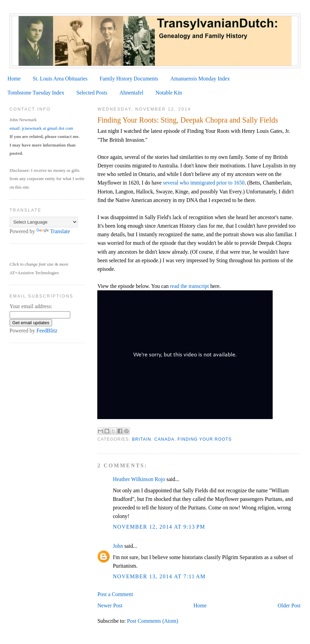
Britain (141, 439)
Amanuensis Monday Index (200, 79)
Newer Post (110, 605)
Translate (53, 231)
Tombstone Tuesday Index (36, 93)
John (118, 546)
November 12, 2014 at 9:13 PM (159, 527)
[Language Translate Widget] (44, 222)
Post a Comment (115, 594)
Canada (164, 439)
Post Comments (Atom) (153, 621)
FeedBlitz (47, 331)
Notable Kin (169, 93)
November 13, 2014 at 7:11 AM (159, 576)
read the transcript (189, 286)
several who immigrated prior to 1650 (204, 183)
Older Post (289, 605)
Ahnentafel (132, 93)
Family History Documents (129, 79)
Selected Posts (92, 93)
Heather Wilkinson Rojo (139, 479)
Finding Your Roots (204, 439)
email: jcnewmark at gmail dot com (41, 128)
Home (14, 79)
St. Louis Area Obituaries (60, 79)
